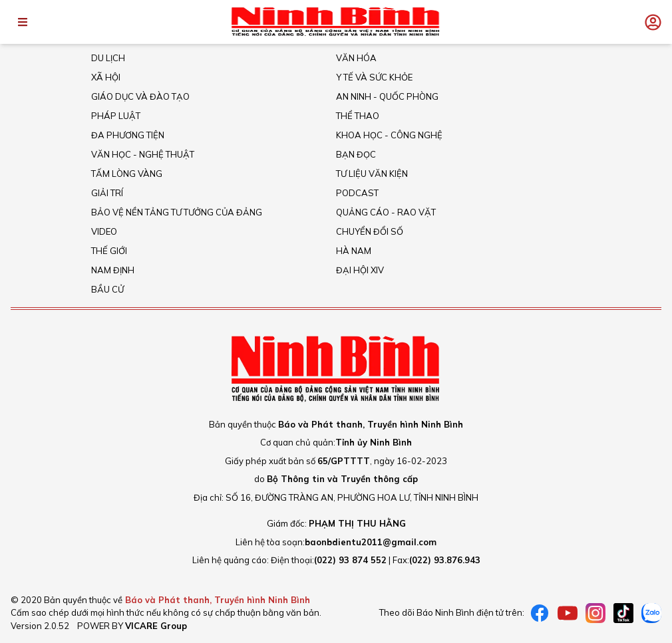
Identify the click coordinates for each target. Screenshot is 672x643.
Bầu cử (107, 289)
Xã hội (106, 77)
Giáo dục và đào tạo (140, 96)
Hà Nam (354, 251)
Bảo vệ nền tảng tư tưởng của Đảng (177, 212)
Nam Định (113, 270)
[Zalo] (651, 613)
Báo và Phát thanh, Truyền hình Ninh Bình (218, 600)
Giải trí (107, 193)
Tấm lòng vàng (127, 174)
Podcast (357, 193)
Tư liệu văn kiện (372, 174)
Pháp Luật (116, 116)
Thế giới (109, 251)
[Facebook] (540, 613)
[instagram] (595, 613)
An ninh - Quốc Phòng (387, 96)
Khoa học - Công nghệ (389, 135)
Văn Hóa (356, 58)
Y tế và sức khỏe (374, 77)
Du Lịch (108, 58)
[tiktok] (623, 613)
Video (104, 231)
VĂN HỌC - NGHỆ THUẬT (143, 154)
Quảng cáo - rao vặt (386, 212)
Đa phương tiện (128, 135)
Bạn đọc (356, 154)
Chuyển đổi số (370, 231)
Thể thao (358, 116)
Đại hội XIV (360, 270)
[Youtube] (568, 613)
